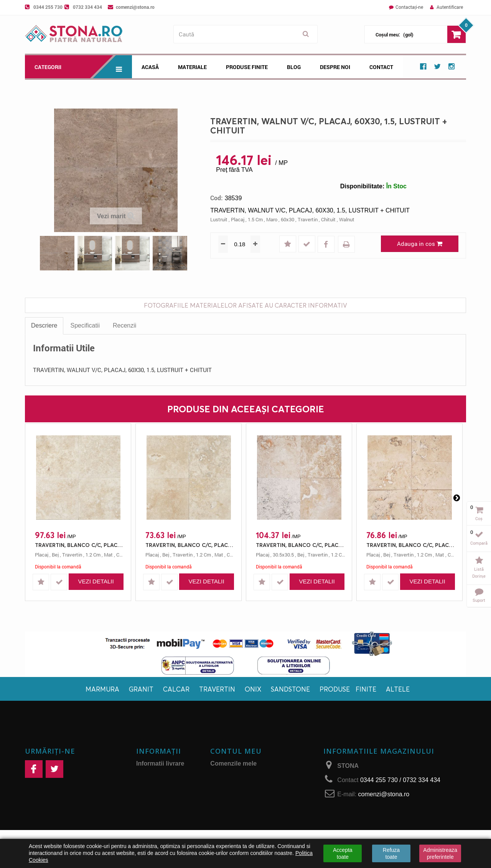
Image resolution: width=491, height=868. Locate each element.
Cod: (217, 198)
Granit (141, 689)
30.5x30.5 (283, 555)
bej (55, 555)
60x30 (288, 219)
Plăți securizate (159, 800)
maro (272, 219)
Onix (253, 689)
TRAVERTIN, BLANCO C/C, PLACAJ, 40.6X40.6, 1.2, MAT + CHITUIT (190, 545)
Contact (381, 67)
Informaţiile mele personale (250, 793)
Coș (479, 518)
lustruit (219, 219)
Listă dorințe (479, 572)
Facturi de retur (233, 773)
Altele (398, 689)
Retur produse (157, 810)
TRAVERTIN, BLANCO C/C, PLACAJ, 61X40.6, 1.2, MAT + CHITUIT (80, 545)
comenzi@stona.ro (135, 7)
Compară (479, 543)
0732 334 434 (87, 7)
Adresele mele (231, 783)
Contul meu (236, 751)
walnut (347, 219)
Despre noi (335, 67)
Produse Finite (247, 67)
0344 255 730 (48, 7)
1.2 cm (93, 555)
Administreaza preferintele (440, 853)
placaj (238, 219)
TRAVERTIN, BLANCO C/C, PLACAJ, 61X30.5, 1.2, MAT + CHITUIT (411, 545)
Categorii (83, 67)
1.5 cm (255, 219)
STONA (348, 766)
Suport (479, 600)
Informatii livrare (160, 763)
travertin (308, 219)
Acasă (150, 67)
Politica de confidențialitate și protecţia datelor (163, 827)
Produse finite (348, 689)
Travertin (217, 689)
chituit (328, 219)
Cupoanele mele (234, 803)
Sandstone (290, 689)
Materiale (192, 67)
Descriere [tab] (44, 325)
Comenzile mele (233, 763)
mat (108, 555)
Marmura (102, 689)
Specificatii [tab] (85, 325)
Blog (294, 67)
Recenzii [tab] (124, 325)
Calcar (176, 689)
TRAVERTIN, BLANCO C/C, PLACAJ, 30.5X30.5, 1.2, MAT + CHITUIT (301, 545)
